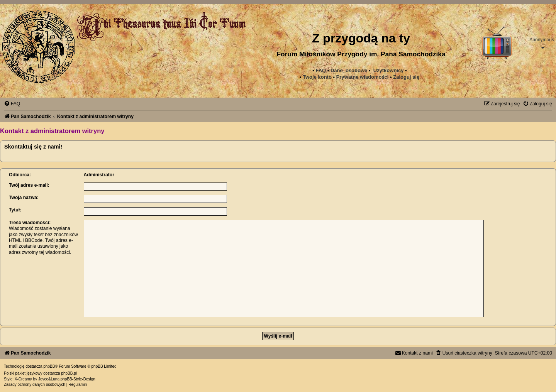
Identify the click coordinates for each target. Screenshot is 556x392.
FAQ (321, 70)
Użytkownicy (389, 70)
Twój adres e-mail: (29, 185)
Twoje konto (317, 77)
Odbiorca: (20, 175)
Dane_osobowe (349, 70)
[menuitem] (363, 77)
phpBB (49, 366)
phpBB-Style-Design (78, 379)
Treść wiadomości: (30, 223)
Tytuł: (15, 210)
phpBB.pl (69, 373)
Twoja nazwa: (24, 198)
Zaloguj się (406, 77)
